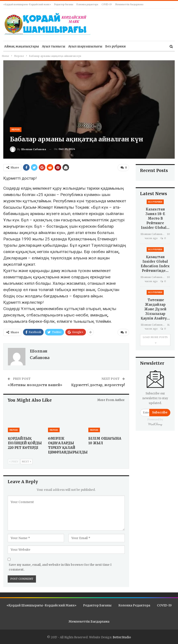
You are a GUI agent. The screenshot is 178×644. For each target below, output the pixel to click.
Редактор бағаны (64, 4)
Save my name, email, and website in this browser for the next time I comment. (60, 567)
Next (26, 461)
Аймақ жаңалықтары (22, 46)
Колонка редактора (87, 4)
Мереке (16, 129)
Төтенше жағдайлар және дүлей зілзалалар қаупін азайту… (155, 309)
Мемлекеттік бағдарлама (129, 4)
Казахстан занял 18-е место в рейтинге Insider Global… (155, 218)
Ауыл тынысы (54, 46)
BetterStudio (122, 637)
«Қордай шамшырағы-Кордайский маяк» (27, 4)
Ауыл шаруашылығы (85, 46)
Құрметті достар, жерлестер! (98, 384)
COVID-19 (107, 4)
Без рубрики (115, 46)
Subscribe (160, 412)
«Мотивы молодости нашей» (35, 384)
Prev (14, 461)
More (133, 46)
